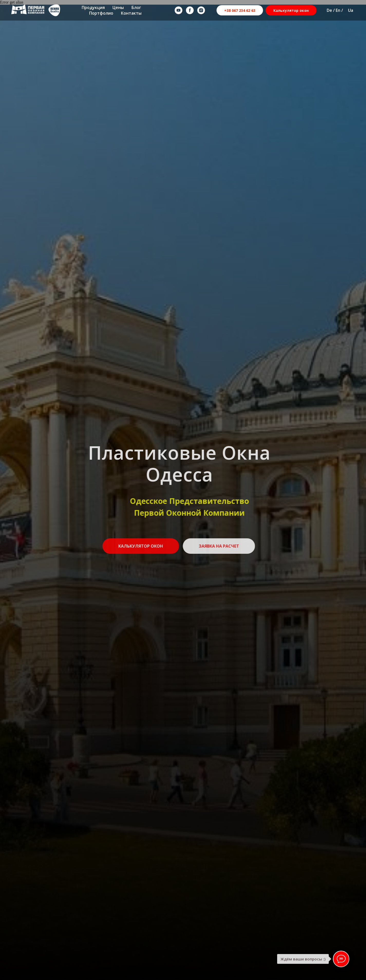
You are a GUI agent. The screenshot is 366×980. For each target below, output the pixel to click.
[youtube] (179, 10)
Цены (118, 7)
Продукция (93, 7)
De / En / (335, 10)
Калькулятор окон (291, 10)
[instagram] (201, 10)
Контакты (131, 13)
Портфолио (101, 13)
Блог (136, 7)
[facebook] (190, 10)
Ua (351, 10)
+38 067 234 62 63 (240, 10)
